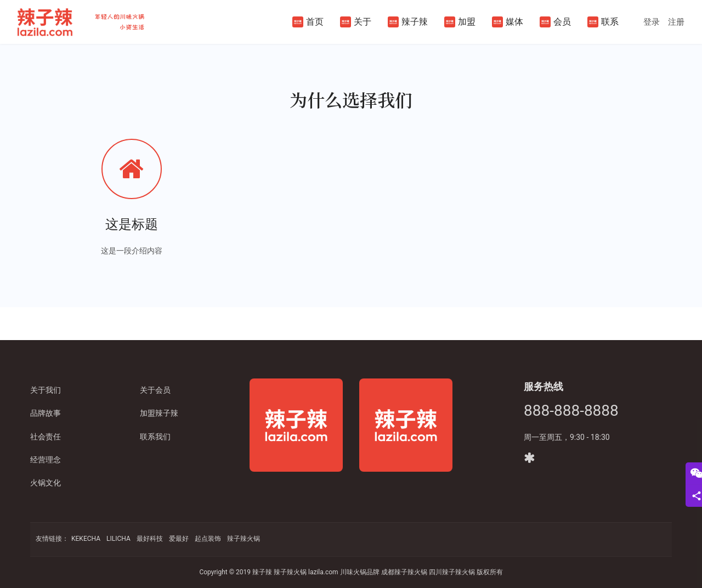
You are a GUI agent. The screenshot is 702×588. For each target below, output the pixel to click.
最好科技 (150, 539)
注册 (676, 22)
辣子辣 (408, 22)
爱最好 (179, 539)
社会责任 (46, 437)
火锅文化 (46, 483)
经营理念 (46, 460)
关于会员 (155, 390)
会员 (555, 22)
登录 (652, 22)
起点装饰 (208, 539)
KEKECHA (86, 539)
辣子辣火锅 (244, 539)
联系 (603, 22)
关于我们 (46, 390)
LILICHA (118, 539)
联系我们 (155, 437)
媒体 (508, 22)
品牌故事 (46, 413)
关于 (356, 22)
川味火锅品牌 (360, 572)
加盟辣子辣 (159, 413)
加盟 (460, 22)
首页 (308, 22)
